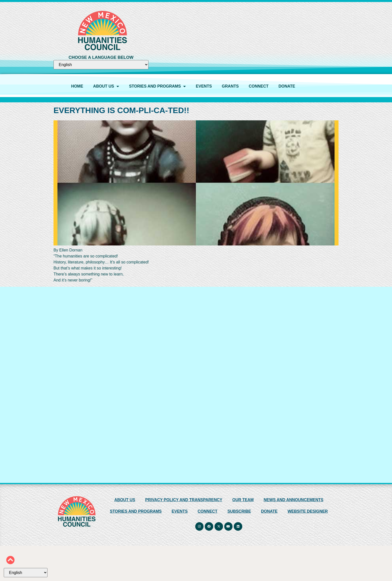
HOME (77, 86)
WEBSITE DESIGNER (308, 511)
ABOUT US (106, 86)
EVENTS (204, 86)
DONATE (287, 86)
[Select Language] (101, 65)
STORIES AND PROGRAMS (157, 86)
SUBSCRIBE (239, 511)
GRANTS (230, 86)
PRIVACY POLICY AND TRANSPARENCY (184, 500)
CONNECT (259, 86)
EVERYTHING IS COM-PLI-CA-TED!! (121, 110)
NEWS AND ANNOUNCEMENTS (294, 500)
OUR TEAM (243, 500)
